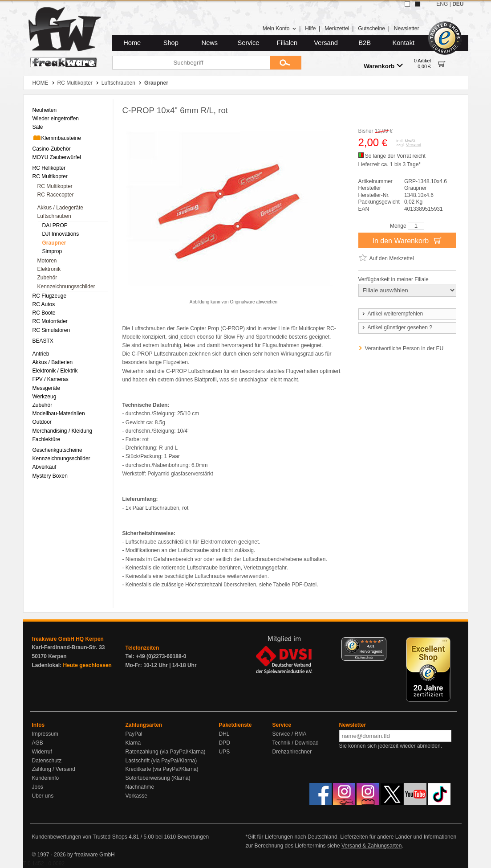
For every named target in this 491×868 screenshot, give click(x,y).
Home (132, 43)
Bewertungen (193, 837)
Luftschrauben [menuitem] (54, 216)
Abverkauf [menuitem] (45, 467)
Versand (326, 43)
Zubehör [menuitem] (47, 278)
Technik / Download (296, 743)
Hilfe (310, 29)
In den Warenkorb (407, 240)
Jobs (38, 787)
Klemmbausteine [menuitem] (57, 138)
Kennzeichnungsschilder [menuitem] (66, 287)
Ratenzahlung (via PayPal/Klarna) (166, 752)
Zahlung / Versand (54, 769)
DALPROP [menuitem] (55, 225)
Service (249, 43)
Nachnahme (140, 787)
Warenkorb (383, 66)
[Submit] (286, 63)
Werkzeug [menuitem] (45, 397)
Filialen (287, 43)
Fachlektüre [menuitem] (47, 439)
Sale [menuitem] (38, 127)
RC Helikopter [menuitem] (49, 168)
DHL (224, 734)
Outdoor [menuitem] (42, 422)
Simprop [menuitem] (52, 251)
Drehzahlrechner (292, 752)
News (210, 43)
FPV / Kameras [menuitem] (51, 379)
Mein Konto (280, 29)
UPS (225, 752)
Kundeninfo (46, 778)
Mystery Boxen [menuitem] (50, 476)
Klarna (133, 743)
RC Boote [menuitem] (44, 313)
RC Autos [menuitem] (44, 304)
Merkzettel (337, 29)
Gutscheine (371, 29)
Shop (171, 43)
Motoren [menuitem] (47, 261)
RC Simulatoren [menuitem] (51, 330)
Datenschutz (47, 761)
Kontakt (403, 43)
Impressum (45, 734)
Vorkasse (136, 796)
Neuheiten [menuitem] (45, 110)
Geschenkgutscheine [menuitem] (57, 450)
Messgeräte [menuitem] (47, 388)
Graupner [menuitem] (54, 243)
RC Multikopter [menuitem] (50, 176)
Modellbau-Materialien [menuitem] (59, 414)
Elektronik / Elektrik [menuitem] (55, 371)
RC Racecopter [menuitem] (56, 195)
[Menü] (381, 643)
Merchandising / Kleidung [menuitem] (63, 431)
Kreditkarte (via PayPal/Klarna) (162, 769)
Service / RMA (290, 734)
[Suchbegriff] (191, 63)
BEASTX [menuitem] (43, 341)
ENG (442, 4)
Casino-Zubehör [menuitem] (52, 149)
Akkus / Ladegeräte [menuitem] (60, 208)
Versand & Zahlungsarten (371, 846)
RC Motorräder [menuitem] (50, 321)
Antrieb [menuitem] (41, 354)
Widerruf (42, 752)
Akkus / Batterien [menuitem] (53, 362)
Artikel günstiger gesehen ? (397, 328)
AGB (38, 743)
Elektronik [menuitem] (49, 269)
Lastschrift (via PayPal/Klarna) (161, 761)
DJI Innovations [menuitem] (61, 234)
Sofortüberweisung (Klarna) (158, 778)
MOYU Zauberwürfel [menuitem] (57, 157)
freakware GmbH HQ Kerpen (68, 639)
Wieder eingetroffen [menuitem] (56, 119)
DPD (225, 743)
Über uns (43, 796)
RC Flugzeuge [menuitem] (50, 296)
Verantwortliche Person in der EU (404, 348)
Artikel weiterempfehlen (392, 314)
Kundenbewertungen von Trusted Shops (80, 837)
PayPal (134, 734)
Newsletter (407, 29)
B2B (365, 43)
